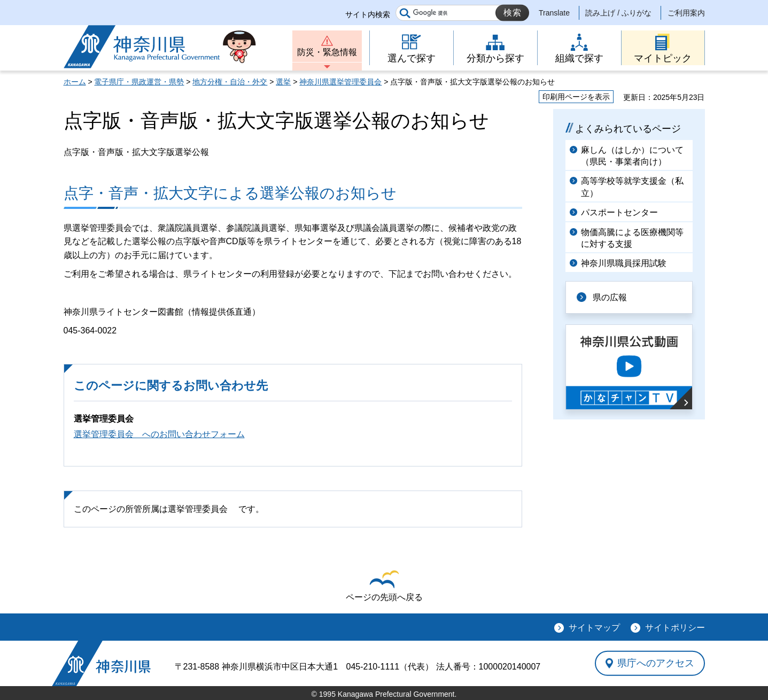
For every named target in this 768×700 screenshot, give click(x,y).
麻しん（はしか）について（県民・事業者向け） (632, 156)
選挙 (283, 82)
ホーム (75, 82)
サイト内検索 (368, 14)
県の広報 (610, 297)
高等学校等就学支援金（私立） (632, 187)
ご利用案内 (686, 13)
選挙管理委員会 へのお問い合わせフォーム (159, 434)
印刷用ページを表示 (576, 97)
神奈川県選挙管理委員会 (340, 82)
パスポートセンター (619, 212)
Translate (554, 13)
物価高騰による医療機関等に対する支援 (632, 238)
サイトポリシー (675, 628)
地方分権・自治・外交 (230, 82)
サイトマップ (594, 628)
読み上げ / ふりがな (618, 13)
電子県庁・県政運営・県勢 (139, 82)
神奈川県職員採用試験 (624, 263)
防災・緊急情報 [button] (327, 52)
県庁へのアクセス (656, 663)
